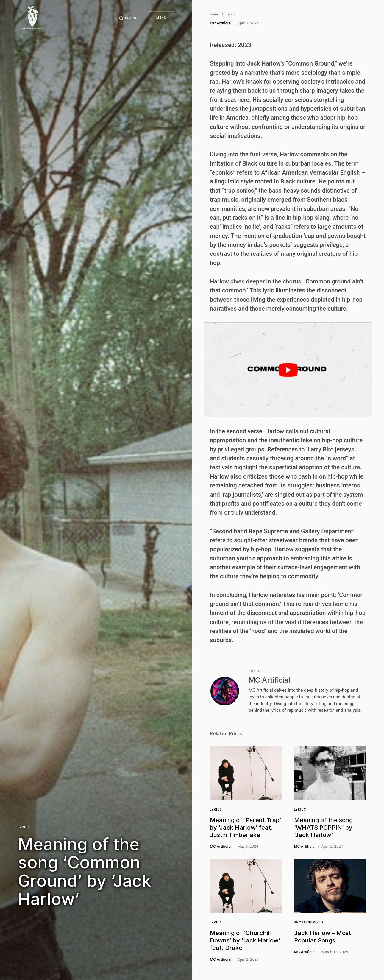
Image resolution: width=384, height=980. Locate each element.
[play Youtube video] (288, 370)
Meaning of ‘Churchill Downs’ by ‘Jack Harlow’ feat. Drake (245, 940)
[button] (129, 18)
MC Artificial (269, 680)
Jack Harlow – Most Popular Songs (323, 937)
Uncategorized (309, 922)
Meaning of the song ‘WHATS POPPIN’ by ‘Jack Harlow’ (323, 828)
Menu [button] (161, 18)
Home (214, 14)
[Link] (246, 773)
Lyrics (24, 827)
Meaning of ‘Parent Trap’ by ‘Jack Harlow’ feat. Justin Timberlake (246, 828)
